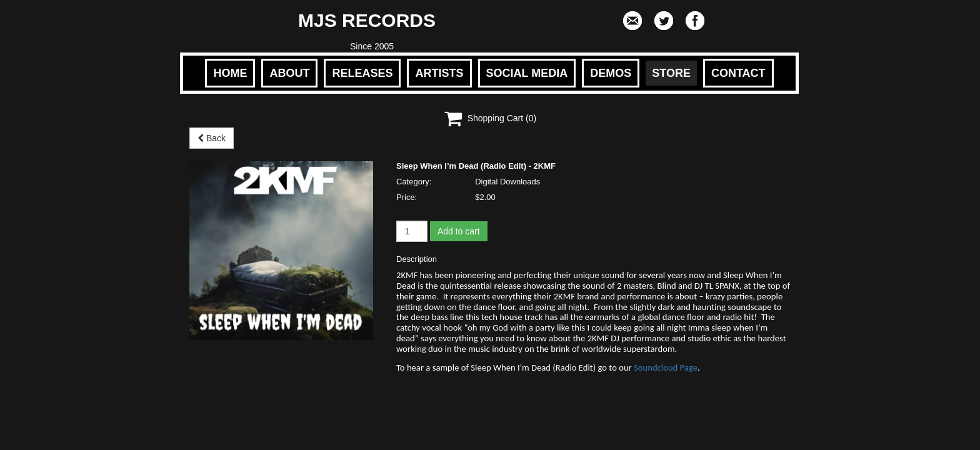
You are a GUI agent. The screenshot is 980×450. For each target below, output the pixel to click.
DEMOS (611, 73)
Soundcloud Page (666, 367)
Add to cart (459, 231)
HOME (230, 73)
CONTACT (738, 73)
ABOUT (289, 73)
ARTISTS (439, 73)
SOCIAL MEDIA (527, 73)
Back (212, 138)
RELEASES (362, 73)
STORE (671, 73)
